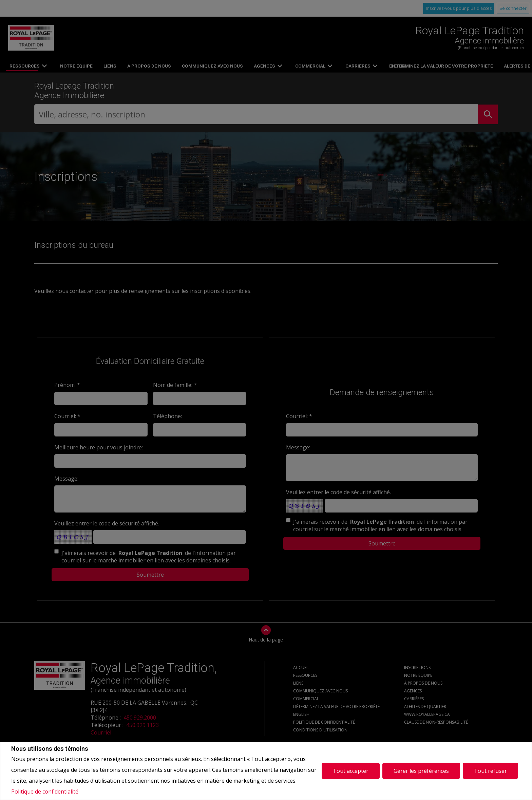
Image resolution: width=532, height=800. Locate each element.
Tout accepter (351, 771)
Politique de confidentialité (45, 792)
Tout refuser (490, 771)
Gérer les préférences (421, 771)
